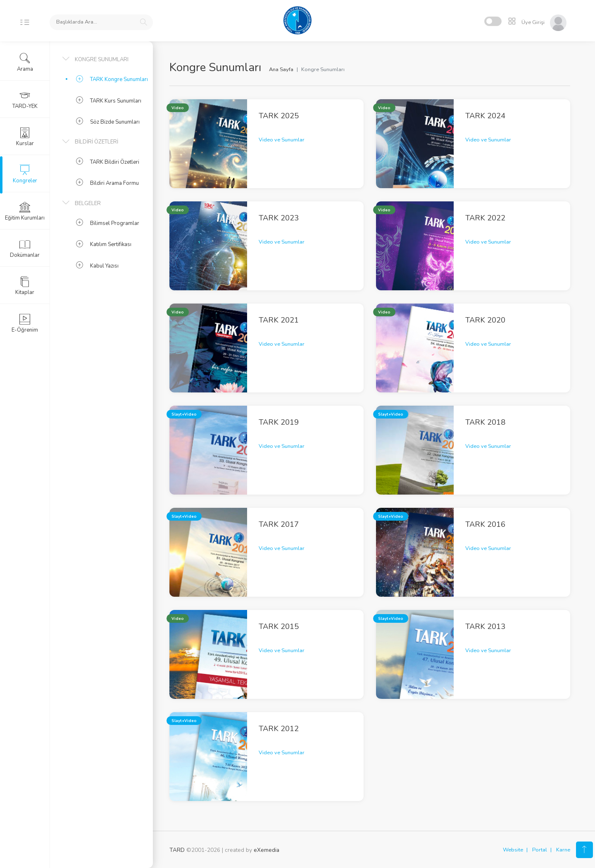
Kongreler (25, 174)
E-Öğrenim (25, 323)
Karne (563, 850)
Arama (25, 62)
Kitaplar (25, 286)
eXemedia (267, 850)
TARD (177, 850)
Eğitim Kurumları (25, 211)
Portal (540, 850)
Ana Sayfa (281, 69)
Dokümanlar (25, 249)
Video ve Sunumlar (282, 140)
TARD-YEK (25, 100)
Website (513, 850)
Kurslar (25, 137)
